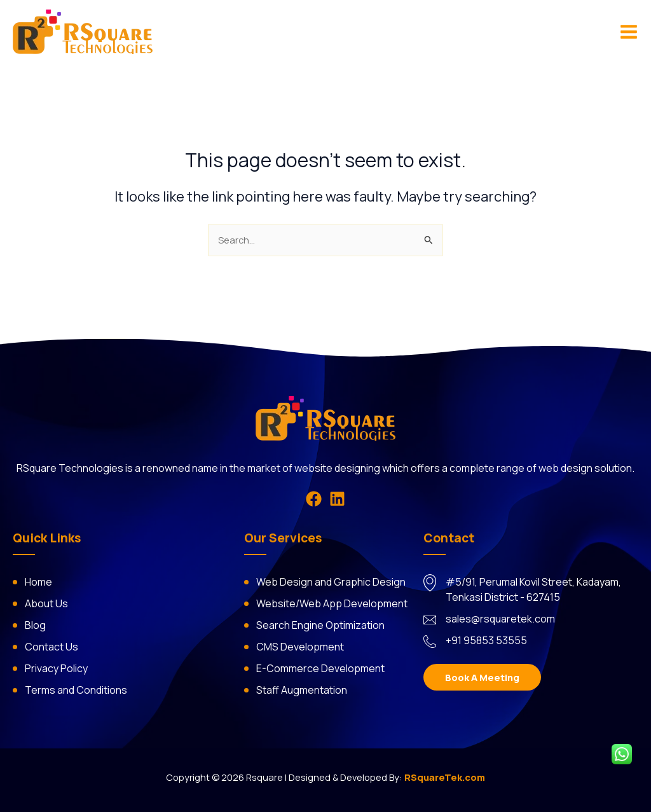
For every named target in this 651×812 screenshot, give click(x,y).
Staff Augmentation (302, 690)
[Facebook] (314, 499)
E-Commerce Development (320, 668)
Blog (35, 625)
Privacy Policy (56, 668)
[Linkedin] (337, 499)
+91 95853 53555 (486, 640)
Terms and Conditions (76, 690)
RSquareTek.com (445, 777)
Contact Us (51, 647)
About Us (46, 603)
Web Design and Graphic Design (331, 582)
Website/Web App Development (332, 603)
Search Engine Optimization (320, 625)
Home (38, 582)
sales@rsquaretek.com (500, 619)
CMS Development (300, 647)
